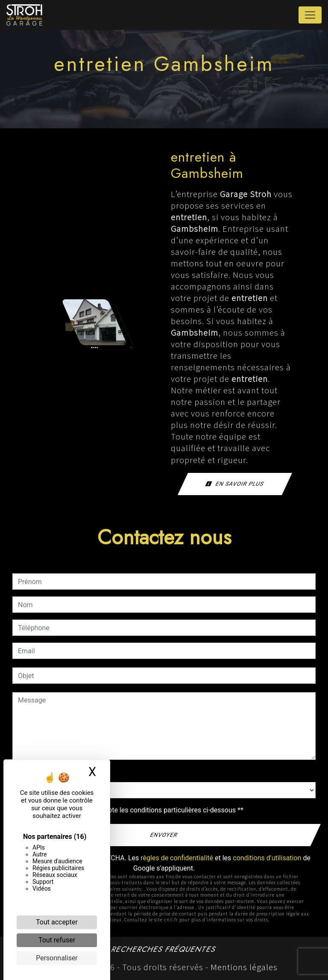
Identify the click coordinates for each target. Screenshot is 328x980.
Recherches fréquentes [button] (164, 949)
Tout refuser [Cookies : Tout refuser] (57, 940)
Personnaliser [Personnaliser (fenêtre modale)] (57, 958)
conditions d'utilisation (267, 858)
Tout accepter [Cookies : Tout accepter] (57, 922)
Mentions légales (243, 967)
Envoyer (164, 835)
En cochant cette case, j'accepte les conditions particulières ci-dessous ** (132, 810)
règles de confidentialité (177, 858)
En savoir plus (235, 484)
